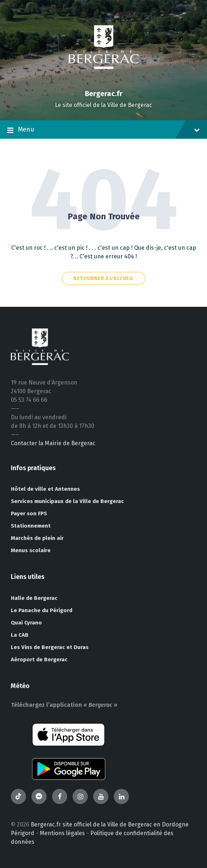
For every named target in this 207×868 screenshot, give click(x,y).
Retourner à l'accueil (103, 278)
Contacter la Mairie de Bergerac (53, 443)
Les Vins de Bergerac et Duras (50, 647)
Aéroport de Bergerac (39, 659)
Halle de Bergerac (34, 598)
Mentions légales (62, 833)
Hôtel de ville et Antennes (45, 489)
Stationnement (31, 526)
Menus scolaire (31, 550)
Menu (103, 130)
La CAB (20, 635)
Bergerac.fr (104, 94)
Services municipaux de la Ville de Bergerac (67, 501)
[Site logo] (104, 81)
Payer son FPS (29, 514)
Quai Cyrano (26, 623)
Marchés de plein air (37, 538)
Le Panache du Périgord (42, 610)
